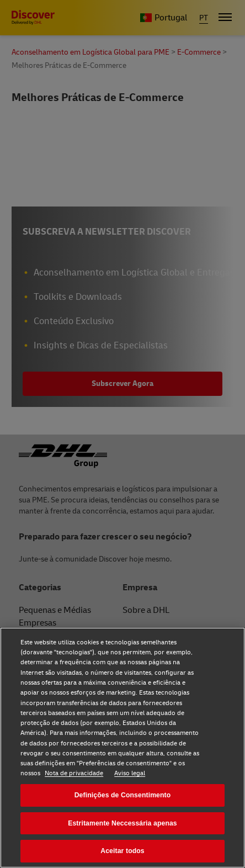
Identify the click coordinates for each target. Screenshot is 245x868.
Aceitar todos (122, 851)
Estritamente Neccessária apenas (122, 823)
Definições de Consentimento (123, 795)
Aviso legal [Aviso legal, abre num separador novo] (130, 773)
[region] (122, 748)
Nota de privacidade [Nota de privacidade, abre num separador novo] (74, 773)
